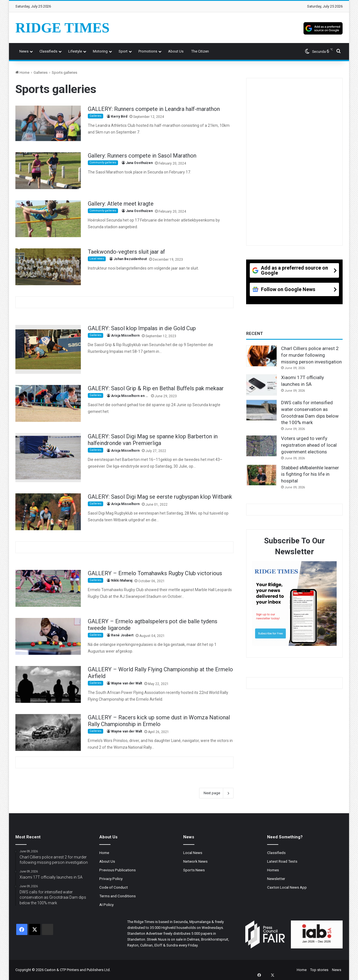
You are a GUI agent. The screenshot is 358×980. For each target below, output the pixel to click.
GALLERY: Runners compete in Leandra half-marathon (154, 109)
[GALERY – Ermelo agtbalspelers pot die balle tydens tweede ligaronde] (48, 636)
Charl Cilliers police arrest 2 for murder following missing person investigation (311, 355)
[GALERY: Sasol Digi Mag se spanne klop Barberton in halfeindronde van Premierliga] (48, 458)
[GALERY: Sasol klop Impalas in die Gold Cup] (48, 349)
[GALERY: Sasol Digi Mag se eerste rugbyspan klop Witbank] (48, 512)
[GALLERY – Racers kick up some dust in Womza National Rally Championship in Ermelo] (48, 732)
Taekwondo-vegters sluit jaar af (126, 252)
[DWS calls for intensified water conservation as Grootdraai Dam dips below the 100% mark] (262, 410)
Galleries (41, 72)
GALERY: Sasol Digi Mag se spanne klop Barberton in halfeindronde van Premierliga (153, 440)
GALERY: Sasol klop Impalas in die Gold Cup (142, 328)
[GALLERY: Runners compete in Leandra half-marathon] (48, 123)
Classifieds (48, 51)
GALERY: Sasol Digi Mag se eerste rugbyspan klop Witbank (160, 497)
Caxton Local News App (287, 887)
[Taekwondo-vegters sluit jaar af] (48, 267)
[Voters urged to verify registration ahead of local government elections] (262, 446)
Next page (216, 793)
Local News (193, 853)
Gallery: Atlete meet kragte (121, 204)
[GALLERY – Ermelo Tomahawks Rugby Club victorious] (48, 588)
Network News (195, 861)
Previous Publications (117, 870)
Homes (273, 870)
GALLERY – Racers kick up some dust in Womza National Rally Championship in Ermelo (159, 721)
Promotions (148, 51)
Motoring (100, 51)
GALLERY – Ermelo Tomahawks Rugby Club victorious (155, 573)
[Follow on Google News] (294, 292)
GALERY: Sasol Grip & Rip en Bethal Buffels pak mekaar (156, 388)
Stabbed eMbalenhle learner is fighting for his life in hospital (310, 474)
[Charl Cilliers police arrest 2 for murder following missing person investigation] (262, 356)
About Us (107, 861)
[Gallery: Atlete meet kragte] (48, 219)
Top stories (319, 970)
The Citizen (200, 51)
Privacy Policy (111, 879)
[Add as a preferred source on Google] (323, 28)
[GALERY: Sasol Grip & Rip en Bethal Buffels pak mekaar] (48, 403)
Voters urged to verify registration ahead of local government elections (309, 445)
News (24, 51)
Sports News (194, 870)
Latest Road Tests (282, 861)
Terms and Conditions (117, 896)
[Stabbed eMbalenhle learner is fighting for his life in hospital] (262, 475)
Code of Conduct (114, 887)
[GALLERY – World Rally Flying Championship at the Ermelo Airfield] (48, 684)
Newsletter (276, 879)
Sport (123, 51)
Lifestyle (75, 51)
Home (22, 72)
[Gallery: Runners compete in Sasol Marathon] (48, 171)
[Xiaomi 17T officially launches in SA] (262, 385)
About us (176, 51)
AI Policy (106, 905)
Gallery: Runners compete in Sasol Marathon (142, 156)
